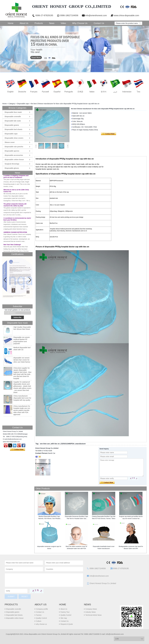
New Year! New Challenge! (12, 245)
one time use (45, 444)
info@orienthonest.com (96, 15)
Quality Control (41, 618)
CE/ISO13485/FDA (68, 444)
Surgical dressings (12, 164)
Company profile (42, 609)
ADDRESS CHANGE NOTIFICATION (15, 233)
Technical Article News (93, 615)
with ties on (55, 444)
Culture (39, 621)
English (10, 92)
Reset (25, 597)
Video (63, 23)
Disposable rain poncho (14, 147)
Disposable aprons (12, 151)
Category (12, 104)
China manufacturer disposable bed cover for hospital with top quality (22, 398)
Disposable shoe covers (14, 138)
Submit (11, 597)
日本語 (80, 92)
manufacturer (80, 444)
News (52, 23)
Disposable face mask (13, 112)
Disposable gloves (12, 168)
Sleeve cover (10, 142)
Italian (92, 92)
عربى (115, 92)
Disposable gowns (12, 125)
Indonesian (127, 92)
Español (57, 92)
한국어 (104, 92)
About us (41, 604)
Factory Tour (65, 612)
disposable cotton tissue (14, 160)
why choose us (41, 624)
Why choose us (80, 23)
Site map (64, 618)
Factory (39, 615)
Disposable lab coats (13, 121)
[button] (30, 280)
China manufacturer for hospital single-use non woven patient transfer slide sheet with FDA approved (22, 410)
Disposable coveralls (13, 116)
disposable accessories (14, 155)
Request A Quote (67, 624)
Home (11, 23)
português (69, 92)
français (34, 92)
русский (45, 92)
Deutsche (22, 92)
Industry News (91, 612)
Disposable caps (23, 104)
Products (39, 23)
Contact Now (18, 449)
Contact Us (99, 23)
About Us (24, 23)
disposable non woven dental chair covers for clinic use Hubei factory (22, 360)
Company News (91, 609)
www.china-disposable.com (126, 15)
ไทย (139, 92)
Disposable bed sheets (14, 129)
